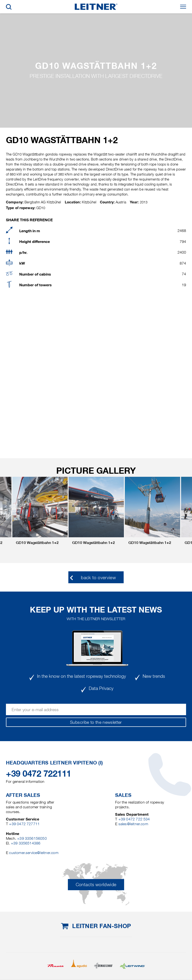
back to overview (98, 578)
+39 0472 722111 (39, 774)
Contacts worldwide (96, 885)
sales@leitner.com (133, 824)
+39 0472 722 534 (134, 819)
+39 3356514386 (26, 843)
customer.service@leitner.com (34, 853)
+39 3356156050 (32, 838)
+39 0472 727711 (24, 824)
